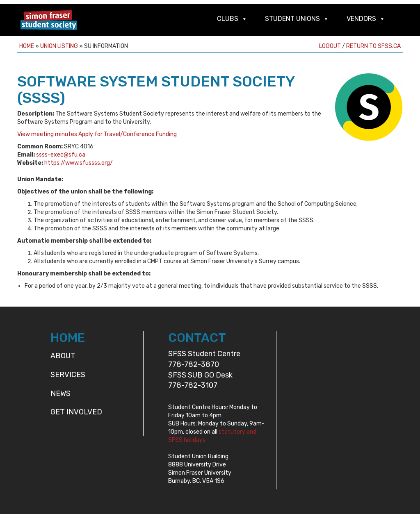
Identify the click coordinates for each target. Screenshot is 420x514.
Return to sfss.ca (373, 46)
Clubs (228, 19)
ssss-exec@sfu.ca (61, 155)
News (60, 393)
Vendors (361, 19)
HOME (68, 338)
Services (68, 375)
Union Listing (59, 46)
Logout (330, 46)
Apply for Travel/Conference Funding (128, 134)
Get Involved (76, 412)
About (63, 356)
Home (27, 46)
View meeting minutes (47, 134)
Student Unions (292, 19)
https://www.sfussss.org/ (79, 163)
